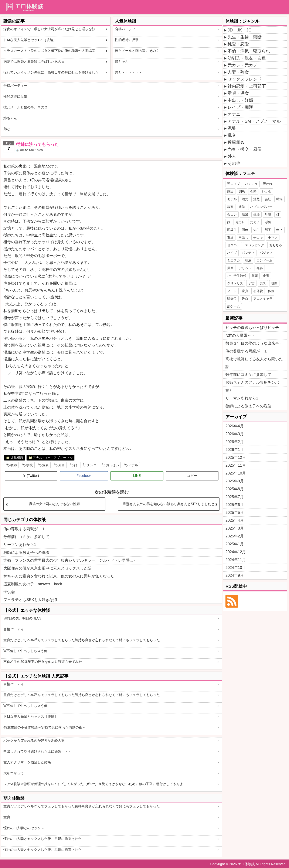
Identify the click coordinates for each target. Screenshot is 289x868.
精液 (248, 260)
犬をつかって (14, 773)
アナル (133, 465)
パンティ (248, 253)
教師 (14, 465)
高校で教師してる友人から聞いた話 (254, 363)
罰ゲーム (234, 306)
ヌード (232, 291)
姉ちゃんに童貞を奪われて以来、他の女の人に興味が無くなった (59, 576)
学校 (30, 465)
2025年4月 (235, 520)
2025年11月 (236, 465)
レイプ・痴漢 (240, 107)
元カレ (240, 222)
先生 (256, 230)
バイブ (232, 253)
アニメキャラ (263, 299)
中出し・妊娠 (240, 100)
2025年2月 (235, 536)
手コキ (258, 237)
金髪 (253, 191)
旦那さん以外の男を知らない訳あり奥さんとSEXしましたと (169, 504)
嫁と (229, 390)
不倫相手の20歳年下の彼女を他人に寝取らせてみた (43, 662)
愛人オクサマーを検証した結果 (27, 762)
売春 (260, 268)
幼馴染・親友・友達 (247, 58)
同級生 (232, 230)
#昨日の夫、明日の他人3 (22, 618)
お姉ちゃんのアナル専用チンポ (252, 382)
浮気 (268, 222)
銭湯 (256, 214)
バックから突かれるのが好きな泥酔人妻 (34, 741)
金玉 (266, 276)
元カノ (255, 222)
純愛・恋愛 (238, 44)
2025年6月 (235, 505)
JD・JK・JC (239, 30)
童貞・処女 (238, 93)
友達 (230, 237)
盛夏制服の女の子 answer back (33, 584)
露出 (230, 191)
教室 (230, 207)
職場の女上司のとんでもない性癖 (54, 504)
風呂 (61, 465)
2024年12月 (236, 552)
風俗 (230, 268)
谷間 (274, 283)
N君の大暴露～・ (240, 335)
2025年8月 (235, 489)
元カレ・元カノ (242, 65)
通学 (242, 207)
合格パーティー (127, 29)
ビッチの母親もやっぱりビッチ (252, 328)
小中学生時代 (237, 276)
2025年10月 (236, 473)
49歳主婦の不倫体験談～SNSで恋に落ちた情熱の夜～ (45, 727)
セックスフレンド (245, 79)
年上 (279, 230)
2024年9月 (235, 575)
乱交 (232, 135)
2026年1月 (235, 450)
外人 (232, 156)
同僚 (245, 230)
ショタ (266, 191)
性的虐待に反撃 (127, 40)
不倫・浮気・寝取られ (249, 51)
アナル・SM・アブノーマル (53, 458)
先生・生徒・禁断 (245, 37)
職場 (279, 199)
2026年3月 (235, 434)
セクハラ (234, 245)
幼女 (245, 199)
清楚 (256, 199)
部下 (268, 230)
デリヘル (245, 268)
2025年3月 (235, 528)
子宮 (251, 283)
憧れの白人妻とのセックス (24, 828)
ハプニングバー (261, 207)
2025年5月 (235, 513)
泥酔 (232, 128)
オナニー (236, 114)
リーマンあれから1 (20, 545)
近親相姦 (17, 458)
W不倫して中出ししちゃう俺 (25, 651)
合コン (232, 214)
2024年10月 (236, 568)
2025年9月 (235, 481)
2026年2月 (235, 442)
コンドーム (264, 260)
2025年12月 (236, 457)
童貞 (7, 817)
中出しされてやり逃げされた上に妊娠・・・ (37, 751)
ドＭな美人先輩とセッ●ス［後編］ (30, 40)
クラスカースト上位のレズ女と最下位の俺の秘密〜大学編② (49, 51)
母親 (268, 214)
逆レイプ (234, 184)
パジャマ (266, 253)
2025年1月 (235, 544)
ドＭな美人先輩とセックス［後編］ (31, 717)
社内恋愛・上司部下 (247, 86)
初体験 (258, 291)
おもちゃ (276, 245)
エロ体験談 (246, 864)
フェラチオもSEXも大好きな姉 (30, 600)
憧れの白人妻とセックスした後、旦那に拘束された (42, 839)
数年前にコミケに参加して (26, 537)
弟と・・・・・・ (129, 72)
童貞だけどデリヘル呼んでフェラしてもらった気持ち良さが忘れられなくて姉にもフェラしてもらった (82, 640)
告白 (245, 299)
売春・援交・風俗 (245, 149)
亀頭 (255, 276)
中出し (243, 237)
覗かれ (268, 184)
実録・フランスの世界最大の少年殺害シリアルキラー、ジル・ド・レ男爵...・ (70, 560)
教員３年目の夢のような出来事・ (254, 343)
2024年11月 (236, 560)
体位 (271, 291)
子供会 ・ (12, 592)
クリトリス (235, 283)
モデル (232, 199)
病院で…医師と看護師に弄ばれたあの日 (34, 62)
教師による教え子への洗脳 (26, 553)
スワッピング (255, 245)
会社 (268, 199)
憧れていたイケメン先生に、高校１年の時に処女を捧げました (51, 72)
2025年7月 (235, 497)
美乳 (263, 283)
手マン (273, 237)
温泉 (45, 465)
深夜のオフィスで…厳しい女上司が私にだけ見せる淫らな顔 (49, 29)
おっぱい (112, 465)
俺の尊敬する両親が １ (24, 529)
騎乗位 (232, 299)
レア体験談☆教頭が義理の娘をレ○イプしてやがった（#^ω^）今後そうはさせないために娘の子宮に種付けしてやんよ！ (95, 784)
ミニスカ (234, 260)
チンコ (92, 465)
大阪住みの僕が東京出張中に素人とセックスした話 (47, 568)
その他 (234, 163)
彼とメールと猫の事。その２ (137, 51)
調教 (242, 191)
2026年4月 (235, 426)
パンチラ (251, 184)
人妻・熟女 (238, 72)
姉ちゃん (122, 62)
